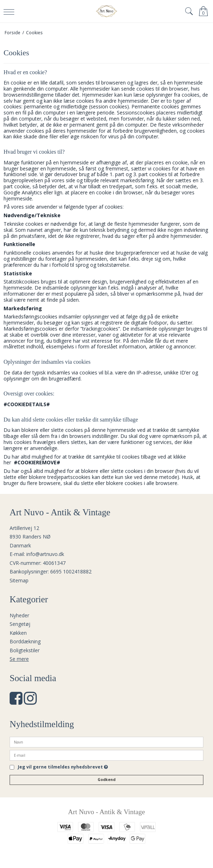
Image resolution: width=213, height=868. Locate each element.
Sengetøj (20, 624)
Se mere (19, 659)
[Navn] (106, 742)
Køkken (18, 633)
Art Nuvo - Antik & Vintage (106, 812)
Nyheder (19, 615)
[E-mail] (106, 755)
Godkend (106, 780)
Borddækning (25, 641)
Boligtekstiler (25, 650)
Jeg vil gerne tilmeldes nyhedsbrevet (63, 767)
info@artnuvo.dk (45, 554)
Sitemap (19, 580)
